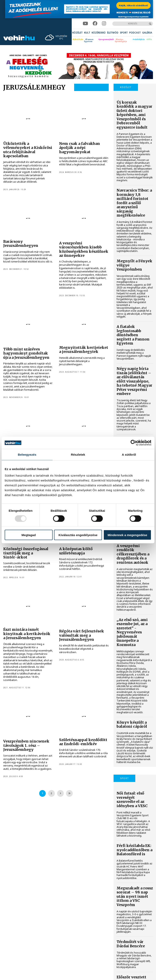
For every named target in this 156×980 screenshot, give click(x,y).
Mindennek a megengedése (127, 535)
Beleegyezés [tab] (27, 455)
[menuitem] (77, 33)
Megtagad (29, 535)
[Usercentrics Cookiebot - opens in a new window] (134, 443)
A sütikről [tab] (129, 455)
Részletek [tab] (78, 455)
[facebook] (95, 24)
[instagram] (104, 24)
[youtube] (85, 24)
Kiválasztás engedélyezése (78, 535)
